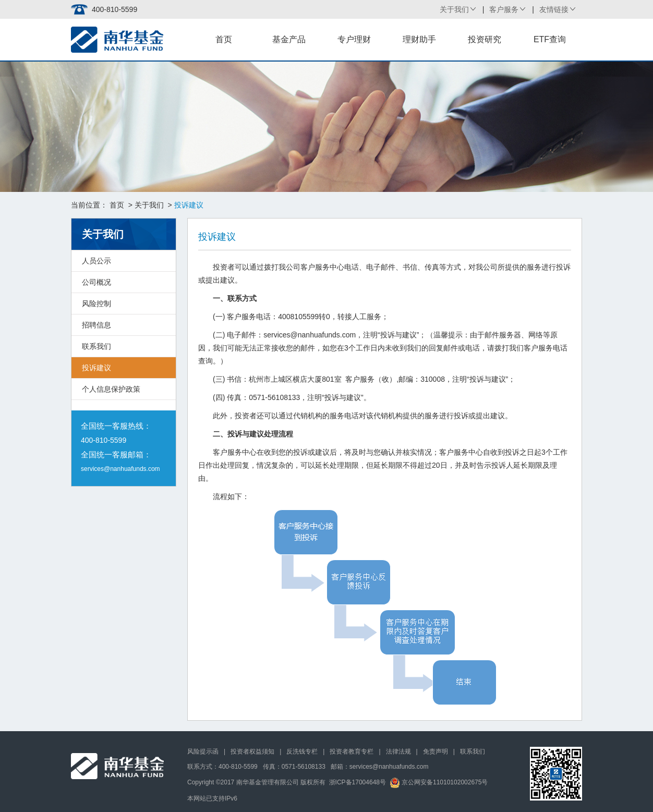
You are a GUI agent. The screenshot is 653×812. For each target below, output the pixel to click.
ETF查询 (550, 39)
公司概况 (96, 282)
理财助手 (419, 39)
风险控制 (96, 304)
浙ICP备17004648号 (358, 782)
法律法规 (398, 752)
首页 (224, 39)
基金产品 (289, 39)
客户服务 (504, 9)
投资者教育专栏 (352, 752)
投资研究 (485, 39)
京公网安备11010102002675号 (439, 782)
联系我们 (96, 346)
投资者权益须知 (252, 752)
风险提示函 (203, 752)
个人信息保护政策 (111, 389)
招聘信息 (96, 325)
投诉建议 (96, 368)
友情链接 (554, 9)
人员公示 (96, 261)
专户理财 (354, 39)
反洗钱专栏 (302, 752)
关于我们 (454, 9)
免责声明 (436, 752)
